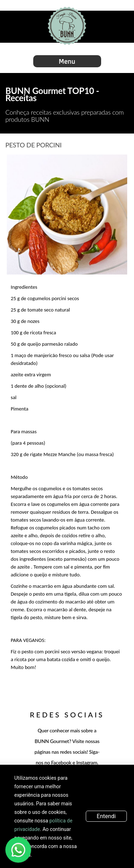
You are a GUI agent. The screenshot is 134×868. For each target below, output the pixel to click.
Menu (67, 61)
